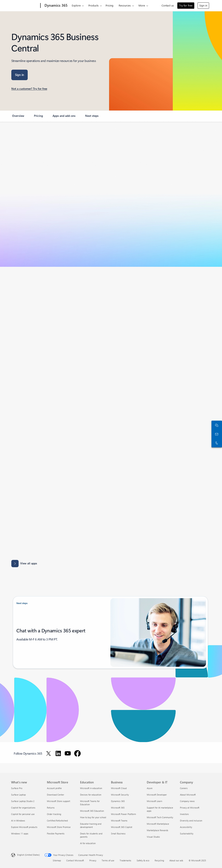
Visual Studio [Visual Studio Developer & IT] (153, 837)
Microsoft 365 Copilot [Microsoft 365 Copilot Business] (122, 827)
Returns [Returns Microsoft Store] (51, 808)
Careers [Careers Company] (184, 788)
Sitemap (57, 860)
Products (94, 5)
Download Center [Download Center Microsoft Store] (55, 795)
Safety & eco (143, 860)
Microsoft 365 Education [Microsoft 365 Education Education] (92, 811)
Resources (125, 5)
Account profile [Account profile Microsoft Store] (54, 788)
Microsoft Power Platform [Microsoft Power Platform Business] (123, 814)
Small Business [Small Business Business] (118, 833)
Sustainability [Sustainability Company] (187, 833)
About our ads (176, 860)
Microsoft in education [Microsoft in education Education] (91, 788)
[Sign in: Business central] (20, 75)
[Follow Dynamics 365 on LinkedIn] (58, 753)
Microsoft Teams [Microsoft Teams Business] (119, 821)
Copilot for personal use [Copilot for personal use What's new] (23, 814)
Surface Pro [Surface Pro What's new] (17, 788)
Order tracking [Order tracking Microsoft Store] (54, 814)
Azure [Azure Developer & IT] (150, 788)
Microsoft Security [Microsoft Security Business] (120, 795)
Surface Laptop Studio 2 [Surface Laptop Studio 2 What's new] (23, 801)
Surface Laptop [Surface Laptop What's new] (18, 795)
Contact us (168, 5)
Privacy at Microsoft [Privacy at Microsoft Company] (190, 808)
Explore (76, 5)
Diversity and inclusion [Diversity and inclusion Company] (191, 821)
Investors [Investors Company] (184, 814)
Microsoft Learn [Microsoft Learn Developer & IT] (154, 801)
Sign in (203, 5)
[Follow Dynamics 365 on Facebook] (77, 753)
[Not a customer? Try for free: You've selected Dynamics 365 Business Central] (29, 89)
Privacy (93, 860)
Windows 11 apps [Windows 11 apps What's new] (20, 833)
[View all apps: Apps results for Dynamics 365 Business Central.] (24, 564)
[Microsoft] (25, 6)
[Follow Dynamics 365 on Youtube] (68, 753)
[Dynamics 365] (56, 6)
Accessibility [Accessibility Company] (186, 827)
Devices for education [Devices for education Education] (91, 795)
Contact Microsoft (75, 860)
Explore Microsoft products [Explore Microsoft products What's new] (24, 827)
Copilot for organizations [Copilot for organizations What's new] (23, 808)
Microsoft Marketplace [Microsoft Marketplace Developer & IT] (158, 824)
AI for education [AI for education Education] (88, 843)
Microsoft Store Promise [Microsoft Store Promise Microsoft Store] (59, 827)
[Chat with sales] (216, 425)
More (142, 5)
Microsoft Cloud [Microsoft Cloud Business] (119, 788)
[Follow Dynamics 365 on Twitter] (49, 753)
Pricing (109, 5)
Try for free (186, 5)
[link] (18, 117)
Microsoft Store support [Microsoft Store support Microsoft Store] (59, 801)
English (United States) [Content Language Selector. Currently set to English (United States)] (28, 855)
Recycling (159, 860)
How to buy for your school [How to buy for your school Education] (93, 817)
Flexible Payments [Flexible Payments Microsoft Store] (56, 833)
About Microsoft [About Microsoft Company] (188, 795)
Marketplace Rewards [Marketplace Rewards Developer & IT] (158, 830)
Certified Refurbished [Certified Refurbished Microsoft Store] (57, 821)
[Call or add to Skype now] (216, 443)
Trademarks (125, 860)
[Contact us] (216, 434)
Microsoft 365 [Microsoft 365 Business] (118, 808)
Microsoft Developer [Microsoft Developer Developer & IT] (157, 795)
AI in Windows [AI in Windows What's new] (18, 821)
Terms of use (108, 860)
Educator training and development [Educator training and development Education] (91, 825)
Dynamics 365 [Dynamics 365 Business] (118, 801)
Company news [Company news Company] (187, 801)
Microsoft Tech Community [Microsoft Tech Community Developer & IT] (160, 817)
